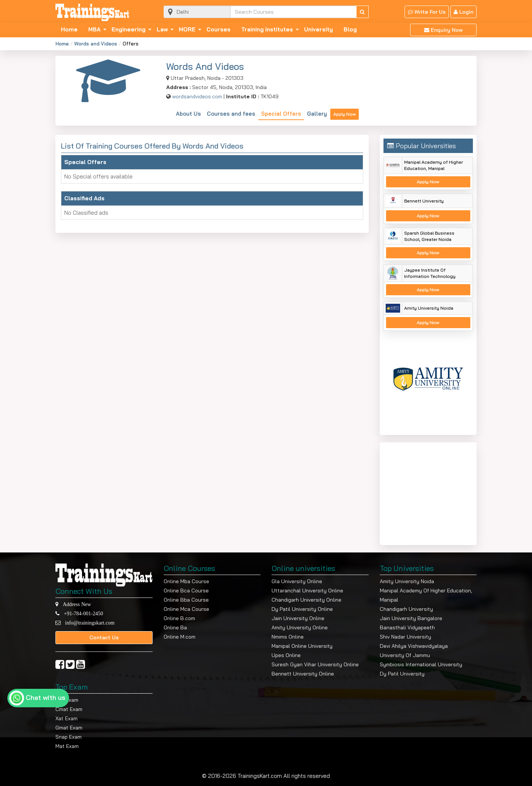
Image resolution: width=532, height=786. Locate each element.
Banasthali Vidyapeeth (407, 627)
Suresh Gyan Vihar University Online (315, 664)
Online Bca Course (186, 591)
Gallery (317, 114)
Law (162, 30)
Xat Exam (66, 718)
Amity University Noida (429, 308)
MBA (94, 30)
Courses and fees (231, 114)
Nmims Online (288, 637)
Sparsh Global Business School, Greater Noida (429, 236)
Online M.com (180, 637)
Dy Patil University (402, 674)
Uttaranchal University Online (307, 591)
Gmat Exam (69, 728)
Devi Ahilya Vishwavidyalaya (414, 646)
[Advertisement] (430, 492)
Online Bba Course (186, 600)
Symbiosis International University (421, 664)
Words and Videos (96, 44)
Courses (219, 30)
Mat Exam (67, 746)
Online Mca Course (186, 609)
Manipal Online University (302, 646)
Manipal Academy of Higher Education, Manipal (434, 165)
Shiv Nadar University (405, 637)
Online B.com (179, 618)
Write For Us (427, 12)
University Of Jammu (405, 655)
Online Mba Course (186, 581)
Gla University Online (297, 581)
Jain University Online (298, 618)
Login (463, 12)
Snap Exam (69, 737)
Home (69, 30)
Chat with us (46, 697)
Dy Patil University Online (302, 609)
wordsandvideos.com (197, 96)
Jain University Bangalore (411, 618)
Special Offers (281, 114)
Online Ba (175, 627)
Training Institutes (267, 30)
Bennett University (424, 201)
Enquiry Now (443, 30)
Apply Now (345, 114)
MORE (187, 30)
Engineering (129, 30)
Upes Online (286, 655)
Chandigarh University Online (306, 600)
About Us (188, 114)
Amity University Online (300, 627)
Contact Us (104, 637)
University (318, 30)
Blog (350, 30)
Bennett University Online (303, 674)
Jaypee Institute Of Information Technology (430, 273)
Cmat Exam (69, 709)
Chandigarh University (406, 609)
